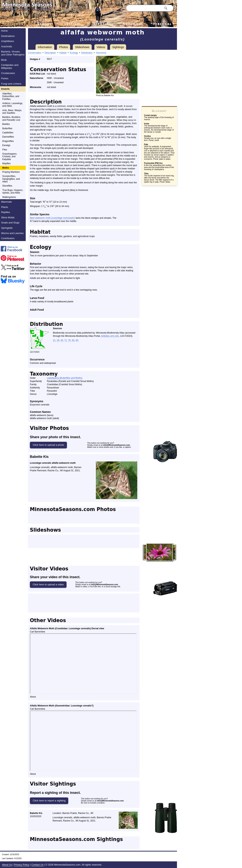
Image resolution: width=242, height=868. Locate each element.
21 (54, 340)
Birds (4, 60)
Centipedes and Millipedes (10, 66)
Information (45, 47)
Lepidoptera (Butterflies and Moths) (65, 378)
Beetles (6, 124)
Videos (101, 47)
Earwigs (6, 145)
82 (73, 340)
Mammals (6, 202)
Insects (5, 89)
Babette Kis (39, 457)
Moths (6, 168)
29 (58, 340)
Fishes (5, 78)
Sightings (118, 47)
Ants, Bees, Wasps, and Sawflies (12, 112)
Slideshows (82, 47)
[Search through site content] (144, 8)
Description (50, 53)
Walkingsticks (9, 197)
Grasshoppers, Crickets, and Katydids (10, 157)
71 (66, 340)
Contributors (8, 238)
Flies (5, 150)
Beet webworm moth (52, 218)
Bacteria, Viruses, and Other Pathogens (13, 53)
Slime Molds (8, 217)
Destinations (8, 36)
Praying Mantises (11, 172)
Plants (5, 207)
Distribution (87, 53)
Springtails (7, 228)
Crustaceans (8, 73)
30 (62, 340)
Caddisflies (8, 133)
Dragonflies (8, 141)
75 (69, 340)
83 (77, 340)
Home (4, 31)
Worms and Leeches (12, 233)
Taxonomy (101, 53)
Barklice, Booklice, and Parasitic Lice (12, 118)
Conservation (35, 53)
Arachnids (7, 46)
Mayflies (6, 163)
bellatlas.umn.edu (110, 336)
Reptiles (6, 212)
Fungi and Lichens (11, 84)
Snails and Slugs (10, 223)
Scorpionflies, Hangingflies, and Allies (11, 179)
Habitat (63, 53)
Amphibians (8, 41)
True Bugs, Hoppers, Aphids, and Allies (13, 191)
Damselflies (8, 137)
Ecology (74, 53)
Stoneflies (7, 186)
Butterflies (7, 128)
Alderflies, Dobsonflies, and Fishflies (11, 96)
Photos (64, 47)
